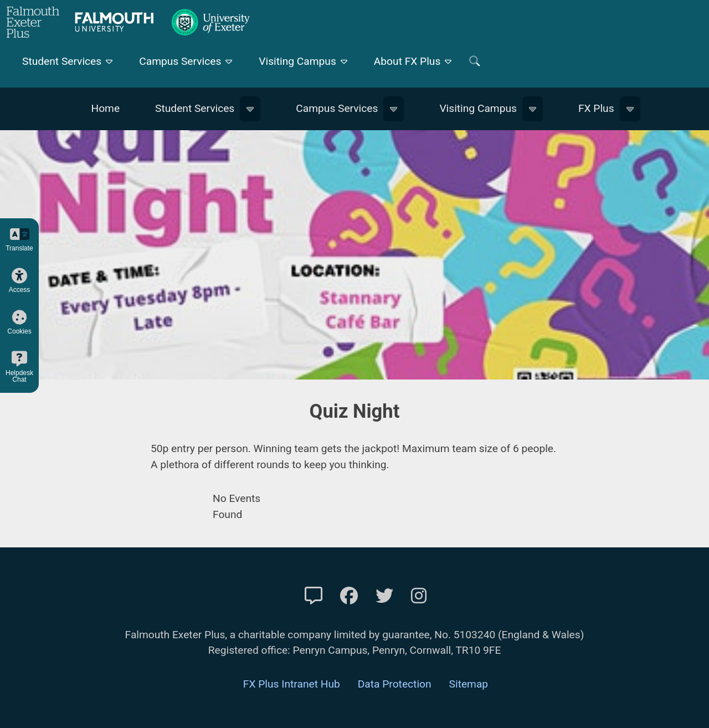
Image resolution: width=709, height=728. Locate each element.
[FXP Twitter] (384, 596)
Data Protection (395, 684)
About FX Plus (407, 61)
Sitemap (469, 684)
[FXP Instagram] (419, 596)
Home (105, 108)
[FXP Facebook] (349, 596)
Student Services (62, 61)
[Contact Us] (314, 596)
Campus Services (180, 61)
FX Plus (596, 108)
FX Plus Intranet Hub (292, 684)
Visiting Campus (297, 61)
